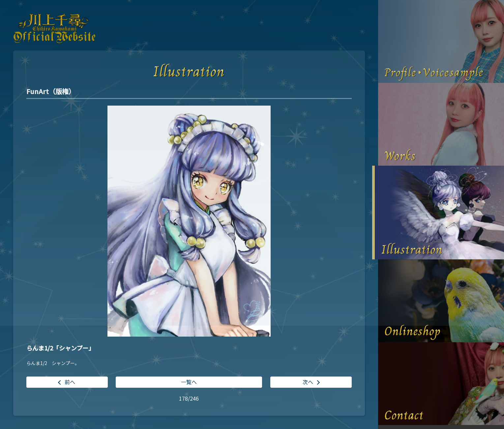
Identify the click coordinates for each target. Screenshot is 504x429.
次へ (308, 382)
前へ (70, 382)
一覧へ (189, 382)
